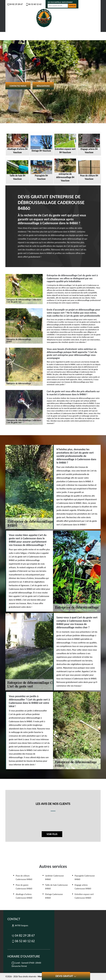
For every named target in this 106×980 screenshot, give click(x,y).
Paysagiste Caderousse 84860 (85, 877)
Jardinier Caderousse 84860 (54, 877)
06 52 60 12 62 (34, 4)
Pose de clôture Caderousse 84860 (24, 877)
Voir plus (52, 834)
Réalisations (43, 86)
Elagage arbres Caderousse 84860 (83, 887)
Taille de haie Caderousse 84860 (56, 887)
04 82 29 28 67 (15, 4)
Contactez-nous (18, 86)
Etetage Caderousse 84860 (54, 896)
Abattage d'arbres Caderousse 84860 (24, 896)
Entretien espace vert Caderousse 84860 (84, 896)
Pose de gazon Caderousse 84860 (24, 887)
